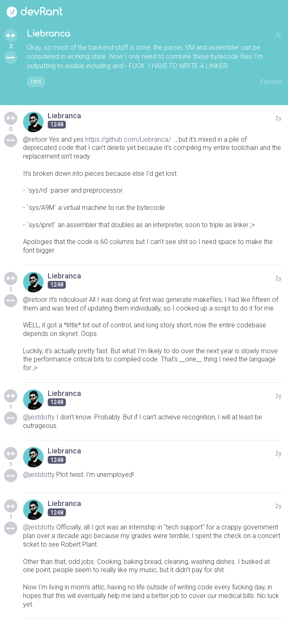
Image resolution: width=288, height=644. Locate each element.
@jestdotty (39, 417)
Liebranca (48, 34)
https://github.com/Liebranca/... (130, 139)
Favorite (271, 82)
